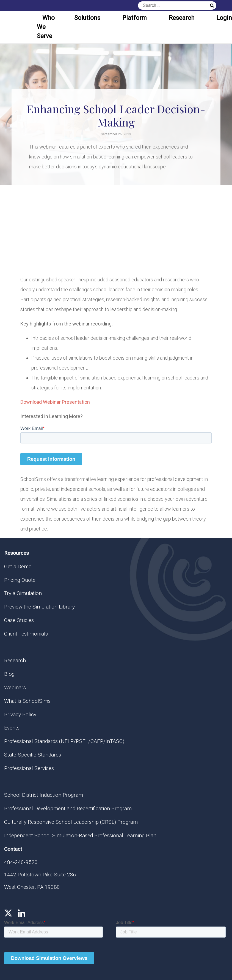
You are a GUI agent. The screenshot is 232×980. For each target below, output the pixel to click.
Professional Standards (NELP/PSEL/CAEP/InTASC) (64, 741)
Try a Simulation (23, 593)
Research (182, 18)
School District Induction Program (44, 795)
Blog (9, 674)
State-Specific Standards (33, 755)
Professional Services (29, 768)
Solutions (87, 18)
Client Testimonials (26, 634)
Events (12, 728)
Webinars (15, 687)
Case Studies (19, 620)
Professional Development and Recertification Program (68, 808)
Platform (135, 18)
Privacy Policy (20, 714)
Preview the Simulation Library (39, 607)
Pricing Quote (20, 580)
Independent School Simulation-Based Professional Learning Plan (80, 835)
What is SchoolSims (27, 701)
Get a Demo (18, 566)
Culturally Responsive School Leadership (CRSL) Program (71, 822)
